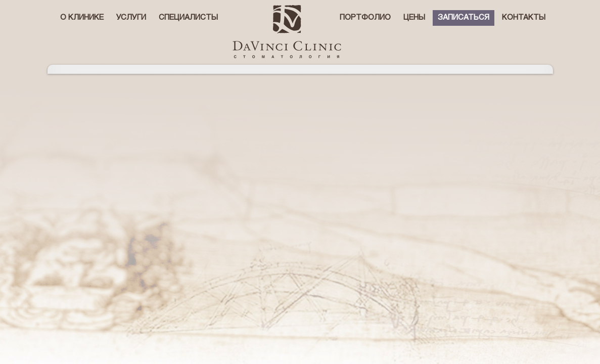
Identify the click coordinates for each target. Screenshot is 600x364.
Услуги (131, 18)
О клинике (82, 18)
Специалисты (188, 18)
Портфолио (365, 18)
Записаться (464, 18)
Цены (414, 18)
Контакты (524, 18)
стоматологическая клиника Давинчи (287, 32)
